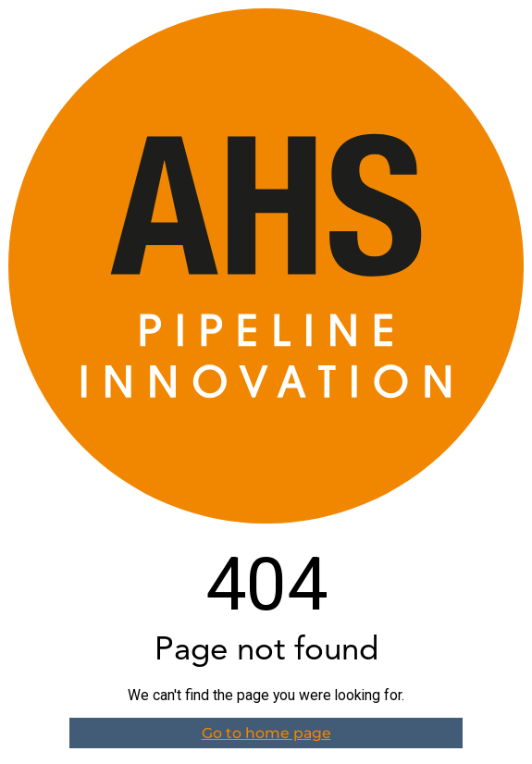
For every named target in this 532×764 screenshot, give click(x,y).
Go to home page (266, 733)
